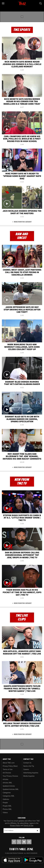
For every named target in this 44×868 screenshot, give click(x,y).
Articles (6, 779)
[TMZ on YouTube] (24, 842)
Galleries (6, 799)
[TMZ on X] (19, 842)
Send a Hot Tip (29, 766)
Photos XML (7, 809)
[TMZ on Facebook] (14, 842)
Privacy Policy (15, 825)
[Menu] (3, 3)
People (5, 803)
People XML (7, 806)
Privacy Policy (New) (10, 766)
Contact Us (27, 763)
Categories (7, 793)
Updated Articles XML (11, 789)
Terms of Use (8, 769)
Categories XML (9, 796)
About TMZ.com (9, 763)
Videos (5, 813)
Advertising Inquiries (31, 773)
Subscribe (38, 831)
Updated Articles (9, 786)
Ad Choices (7, 773)
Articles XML (7, 783)
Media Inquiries (29, 776)
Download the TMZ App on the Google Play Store (33, 860)
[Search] (41, 3)
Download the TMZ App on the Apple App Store (12, 860)
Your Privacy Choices (10, 776)
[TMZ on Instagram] (29, 842)
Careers (26, 769)
